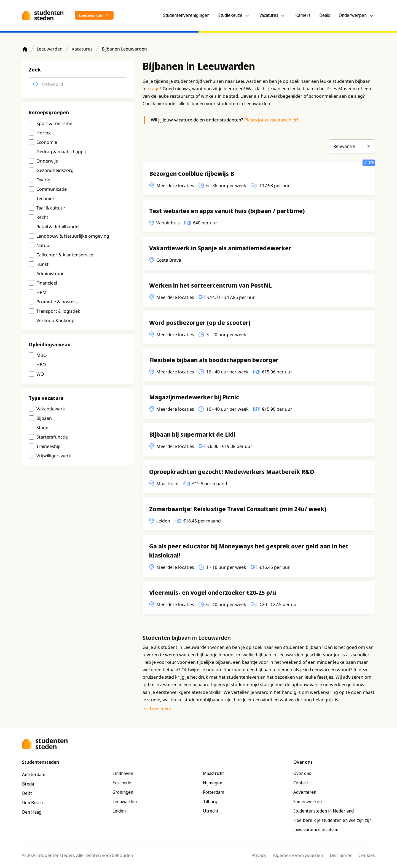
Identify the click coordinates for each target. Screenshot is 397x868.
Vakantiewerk (51, 409)
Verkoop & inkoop (55, 320)
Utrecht (211, 811)
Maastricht (213, 773)
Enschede (122, 783)
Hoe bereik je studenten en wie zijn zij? (332, 820)
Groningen (123, 792)
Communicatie (52, 189)
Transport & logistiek (58, 311)
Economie (47, 142)
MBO (42, 355)
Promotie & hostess (57, 302)
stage (154, 89)
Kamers (303, 15)
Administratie (50, 274)
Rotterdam (214, 792)
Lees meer (161, 708)
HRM (41, 292)
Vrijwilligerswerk (54, 456)
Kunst (42, 264)
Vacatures (269, 15)
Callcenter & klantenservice (65, 255)
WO (40, 374)
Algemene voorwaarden (298, 855)
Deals (325, 15)
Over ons (302, 773)
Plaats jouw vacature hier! (271, 120)
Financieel (47, 283)
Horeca (44, 133)
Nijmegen (213, 783)
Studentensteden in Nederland (324, 811)
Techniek (46, 198)
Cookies (367, 855)
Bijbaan (44, 418)
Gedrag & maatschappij (61, 152)
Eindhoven (123, 773)
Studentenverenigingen (186, 15)
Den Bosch (32, 803)
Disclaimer (341, 855)
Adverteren (305, 792)
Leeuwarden (50, 49)
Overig (43, 180)
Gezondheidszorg (55, 170)
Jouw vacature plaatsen (316, 830)
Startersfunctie (52, 437)
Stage (42, 428)
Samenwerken (308, 801)
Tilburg (210, 801)
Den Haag (32, 812)
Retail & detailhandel (58, 227)
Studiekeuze (230, 15)
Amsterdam (34, 774)
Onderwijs (47, 161)
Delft (27, 793)
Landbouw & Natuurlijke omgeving (73, 236)
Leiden (119, 811)
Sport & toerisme (54, 123)
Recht (42, 217)
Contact (301, 783)
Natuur (44, 245)
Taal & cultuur (51, 208)
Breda (28, 784)
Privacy (259, 855)
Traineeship (49, 446)
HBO (41, 365)
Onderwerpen (353, 15)
